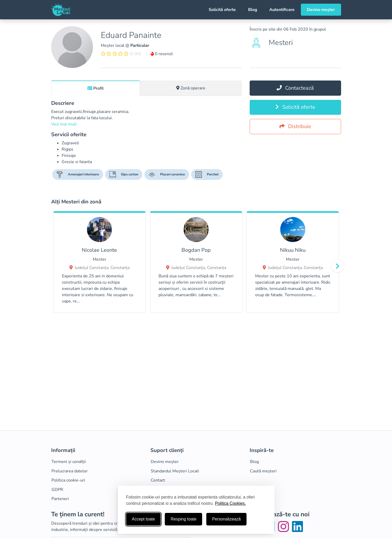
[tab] (96, 88)
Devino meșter (321, 10)
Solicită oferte (222, 10)
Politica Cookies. (230, 503)
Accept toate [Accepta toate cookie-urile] (144, 519)
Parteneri (60, 499)
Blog (253, 10)
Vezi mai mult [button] (64, 124)
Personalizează (226, 519)
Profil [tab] (96, 88)
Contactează (295, 88)
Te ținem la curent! (78, 514)
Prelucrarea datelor (70, 471)
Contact (158, 480)
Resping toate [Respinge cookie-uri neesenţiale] (183, 519)
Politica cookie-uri (68, 480)
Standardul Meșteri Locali (175, 471)
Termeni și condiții (69, 462)
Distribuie (295, 126)
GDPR (57, 490)
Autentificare (282, 10)
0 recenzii (162, 54)
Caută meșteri (263, 471)
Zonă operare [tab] (191, 88)
